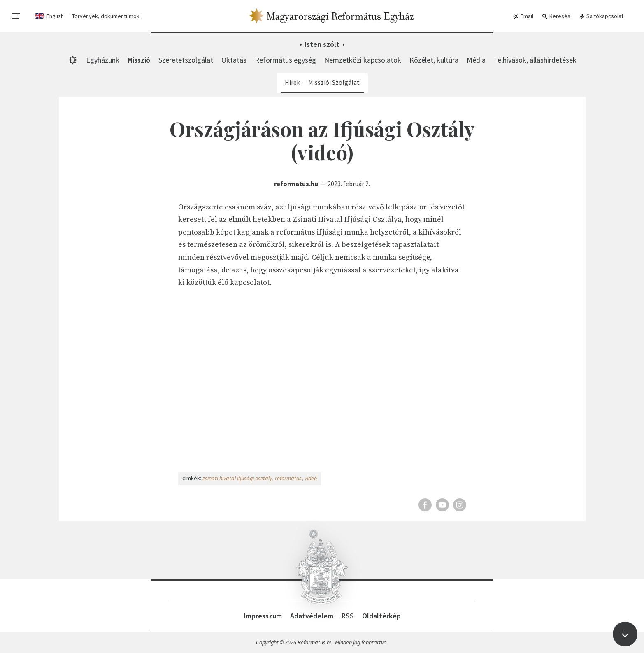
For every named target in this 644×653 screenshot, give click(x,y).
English (55, 16)
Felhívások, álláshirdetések (535, 60)
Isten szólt (322, 44)
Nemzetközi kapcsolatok (363, 60)
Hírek (292, 82)
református (288, 478)
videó (311, 478)
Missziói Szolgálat (334, 82)
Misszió (139, 60)
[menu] (16, 16)
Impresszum (263, 616)
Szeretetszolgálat (186, 60)
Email (523, 16)
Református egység (285, 60)
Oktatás (234, 60)
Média (476, 60)
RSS (348, 616)
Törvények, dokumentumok (106, 16)
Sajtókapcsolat (601, 16)
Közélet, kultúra (434, 60)
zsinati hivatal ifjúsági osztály (237, 478)
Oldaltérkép (381, 616)
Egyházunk (103, 60)
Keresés (556, 16)
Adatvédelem (312, 616)
